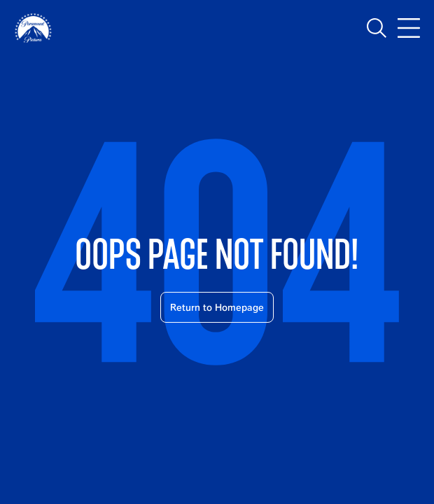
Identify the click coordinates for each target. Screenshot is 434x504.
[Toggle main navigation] (409, 28)
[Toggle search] (377, 28)
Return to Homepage (217, 307)
